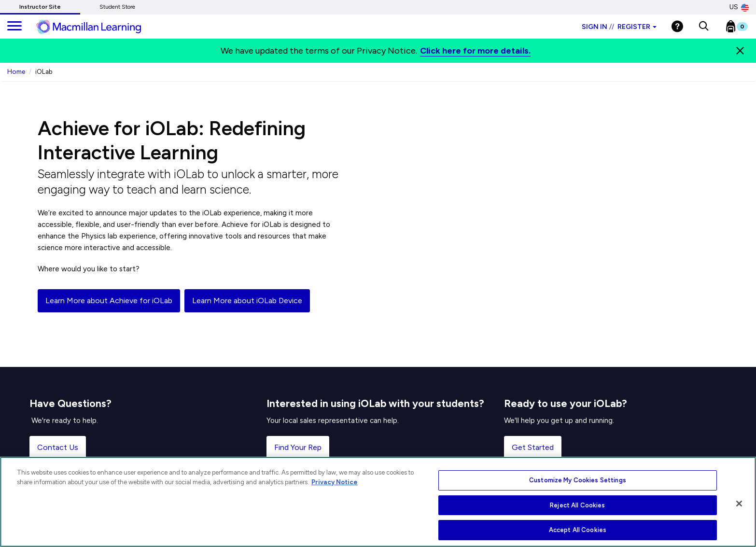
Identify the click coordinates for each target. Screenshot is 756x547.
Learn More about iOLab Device (247, 301)
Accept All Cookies (578, 530)
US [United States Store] (739, 7)
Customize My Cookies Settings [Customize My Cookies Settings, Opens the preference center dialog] (578, 480)
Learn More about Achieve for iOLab (109, 301)
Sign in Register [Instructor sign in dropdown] (619, 27)
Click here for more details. (475, 51)
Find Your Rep (298, 447)
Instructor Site (40, 7)
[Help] (677, 26)
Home (16, 71)
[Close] (740, 51)
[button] (704, 27)
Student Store (117, 7)
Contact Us (58, 447)
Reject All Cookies (577, 505)
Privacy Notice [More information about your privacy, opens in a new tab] (335, 482)
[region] (378, 502)
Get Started (533, 447)
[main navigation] (14, 27)
